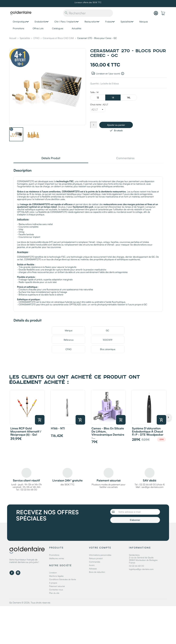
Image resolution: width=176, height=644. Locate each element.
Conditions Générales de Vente (63, 579)
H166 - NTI (58, 428)
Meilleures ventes (57, 558)
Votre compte (100, 548)
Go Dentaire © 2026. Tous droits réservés (30, 603)
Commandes (95, 562)
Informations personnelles (100, 555)
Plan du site (54, 593)
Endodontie (40, 22)
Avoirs (92, 565)
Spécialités (126, 22)
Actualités (76, 28)
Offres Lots (38, 28)
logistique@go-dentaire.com (141, 569)
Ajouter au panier (116, 125)
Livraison (53, 573)
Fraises (109, 22)
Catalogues (58, 28)
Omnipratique (19, 22)
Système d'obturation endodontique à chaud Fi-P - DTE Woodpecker (148, 431)
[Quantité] (94, 125)
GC (108, 330)
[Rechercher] (88, 13)
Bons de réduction (97, 572)
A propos (53, 583)
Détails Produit (51, 158)
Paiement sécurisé (57, 586)
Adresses (93, 569)
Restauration (91, 22)
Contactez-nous (56, 590)
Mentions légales (56, 576)
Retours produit (96, 558)
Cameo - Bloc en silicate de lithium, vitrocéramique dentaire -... (108, 433)
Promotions (18, 28)
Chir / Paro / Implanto (65, 22)
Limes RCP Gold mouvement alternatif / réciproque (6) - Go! (26, 431)
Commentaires (125, 158)
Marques (144, 22)
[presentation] (134, 531)
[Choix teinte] (98, 109)
